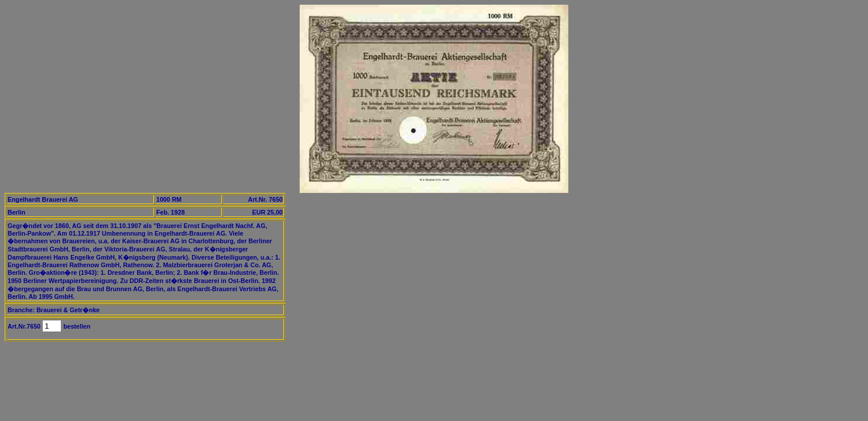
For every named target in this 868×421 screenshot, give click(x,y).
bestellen (76, 326)
